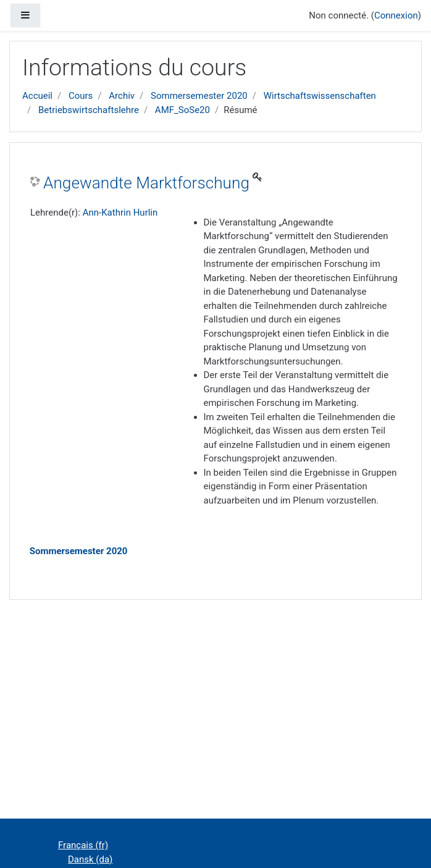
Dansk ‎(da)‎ (90, 859)
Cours (81, 96)
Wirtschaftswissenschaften (320, 96)
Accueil (37, 96)
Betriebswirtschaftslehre (89, 110)
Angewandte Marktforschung (146, 183)
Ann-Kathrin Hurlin (120, 213)
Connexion (396, 15)
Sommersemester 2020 (199, 96)
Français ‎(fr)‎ (83, 845)
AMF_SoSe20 (182, 110)
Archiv (122, 96)
